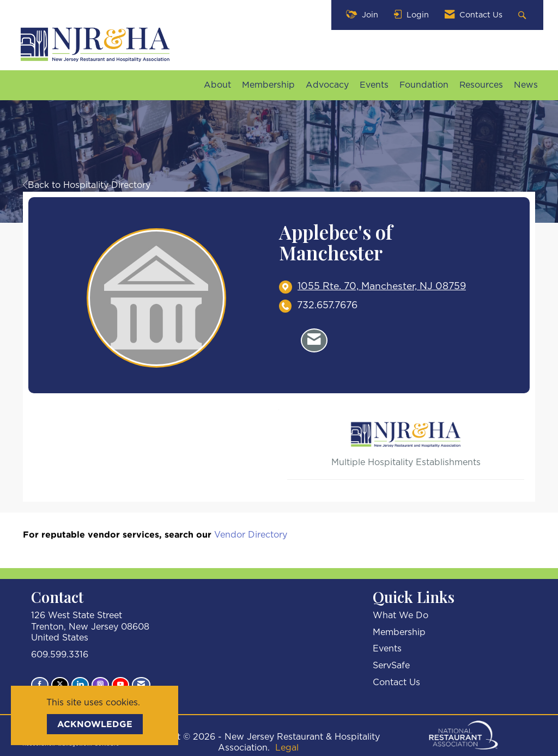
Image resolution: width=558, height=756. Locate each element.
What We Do (401, 615)
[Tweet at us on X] (60, 685)
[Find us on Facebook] (40, 685)
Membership (268, 85)
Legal (287, 748)
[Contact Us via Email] (141, 685)
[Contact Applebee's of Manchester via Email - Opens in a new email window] (314, 340)
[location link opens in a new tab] (382, 287)
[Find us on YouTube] (120, 685)
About (217, 85)
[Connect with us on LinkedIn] (80, 685)
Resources (481, 85)
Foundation (424, 85)
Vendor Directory (251, 535)
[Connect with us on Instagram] (100, 685)
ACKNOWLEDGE (95, 724)
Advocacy (327, 85)
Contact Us (396, 682)
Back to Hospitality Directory (87, 185)
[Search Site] (523, 15)
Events (374, 85)
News (526, 85)
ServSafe (391, 666)
